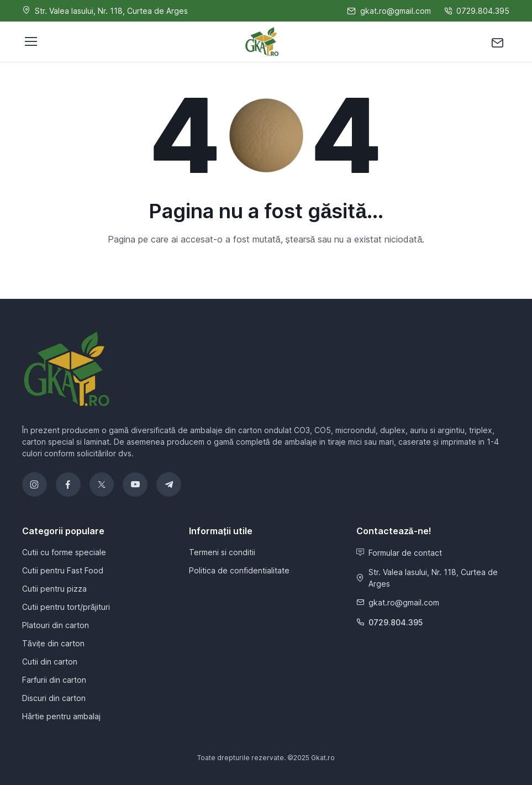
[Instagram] (35, 485)
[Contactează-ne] (497, 42)
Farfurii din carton (54, 680)
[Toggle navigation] (30, 41)
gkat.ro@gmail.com (398, 602)
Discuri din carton (54, 698)
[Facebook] (68, 485)
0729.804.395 (389, 622)
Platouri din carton (56, 625)
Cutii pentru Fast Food (63, 570)
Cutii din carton (50, 662)
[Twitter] (102, 485)
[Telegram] (169, 485)
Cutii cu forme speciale (64, 552)
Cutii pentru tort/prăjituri (66, 607)
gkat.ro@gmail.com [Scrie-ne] (389, 11)
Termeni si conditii (222, 552)
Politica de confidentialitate (239, 570)
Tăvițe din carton (53, 643)
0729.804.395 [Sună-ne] (477, 11)
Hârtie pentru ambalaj (61, 716)
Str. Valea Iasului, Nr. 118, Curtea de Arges (427, 578)
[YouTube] (135, 485)
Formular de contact (399, 553)
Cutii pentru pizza (54, 589)
